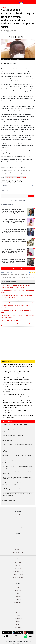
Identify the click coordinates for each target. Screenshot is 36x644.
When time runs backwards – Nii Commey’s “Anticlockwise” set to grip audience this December (18, 466)
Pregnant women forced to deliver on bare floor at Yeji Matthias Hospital (17, 472)
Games (18, 611)
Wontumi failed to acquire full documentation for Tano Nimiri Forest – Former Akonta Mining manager (17, 383)
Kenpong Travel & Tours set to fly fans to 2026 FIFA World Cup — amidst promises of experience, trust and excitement (18, 488)
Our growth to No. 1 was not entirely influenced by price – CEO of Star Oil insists (17, 405)
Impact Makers (18, 617)
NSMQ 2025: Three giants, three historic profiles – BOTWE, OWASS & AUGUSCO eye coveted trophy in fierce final (17, 365)
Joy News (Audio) (18, 576)
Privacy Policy (18, 525)
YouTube (18, 586)
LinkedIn (18, 598)
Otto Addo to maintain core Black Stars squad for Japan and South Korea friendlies (17, 483)
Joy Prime (18, 567)
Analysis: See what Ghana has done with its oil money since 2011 (16, 410)
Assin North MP (9, 177)
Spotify (28, 635)
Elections (18, 626)
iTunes (18, 635)
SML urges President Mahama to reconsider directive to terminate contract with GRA (17, 499)
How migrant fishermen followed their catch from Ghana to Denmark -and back (18, 494)
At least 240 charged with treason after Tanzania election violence (17, 445)
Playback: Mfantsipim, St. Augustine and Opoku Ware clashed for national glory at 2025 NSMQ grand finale (18, 371)
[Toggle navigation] (33, 3)
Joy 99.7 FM (18, 535)
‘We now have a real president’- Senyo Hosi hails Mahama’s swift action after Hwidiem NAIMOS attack (18, 400)
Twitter (18, 592)
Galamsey (18, 620)
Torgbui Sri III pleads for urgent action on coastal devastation (15, 430)
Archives (18, 623)
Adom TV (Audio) (18, 573)
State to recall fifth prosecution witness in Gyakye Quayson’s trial (17, 301)
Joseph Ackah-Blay (11, 30)
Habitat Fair (18, 614)
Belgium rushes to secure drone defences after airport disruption (16, 450)
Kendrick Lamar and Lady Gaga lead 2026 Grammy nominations (16, 461)
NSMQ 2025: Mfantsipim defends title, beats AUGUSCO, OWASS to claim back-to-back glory (16, 377)
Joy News (18, 561)
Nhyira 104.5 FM (18, 551)
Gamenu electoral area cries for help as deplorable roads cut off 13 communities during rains (17, 455)
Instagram (18, 595)
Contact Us (18, 519)
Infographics (18, 601)
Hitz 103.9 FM (18, 541)
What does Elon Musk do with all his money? (14, 434)
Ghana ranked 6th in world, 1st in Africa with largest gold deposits (18, 389)
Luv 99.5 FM (18, 548)
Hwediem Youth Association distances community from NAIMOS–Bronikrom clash (17, 477)
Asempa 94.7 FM (18, 544)
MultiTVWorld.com (18, 570)
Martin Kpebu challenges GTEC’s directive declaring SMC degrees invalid (18, 415)
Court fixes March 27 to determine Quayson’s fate (13, 299)
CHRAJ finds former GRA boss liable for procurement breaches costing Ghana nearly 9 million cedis (16, 394)
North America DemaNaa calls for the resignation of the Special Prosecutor (17, 439)
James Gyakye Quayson (20, 177)
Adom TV (18, 564)
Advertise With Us (18, 516)
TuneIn (8, 635)
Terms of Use (18, 522)
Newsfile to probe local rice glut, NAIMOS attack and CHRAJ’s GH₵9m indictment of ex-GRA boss (16, 424)
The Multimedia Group (18, 513)
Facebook (18, 589)
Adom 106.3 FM (18, 538)
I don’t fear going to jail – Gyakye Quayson (11, 319)
